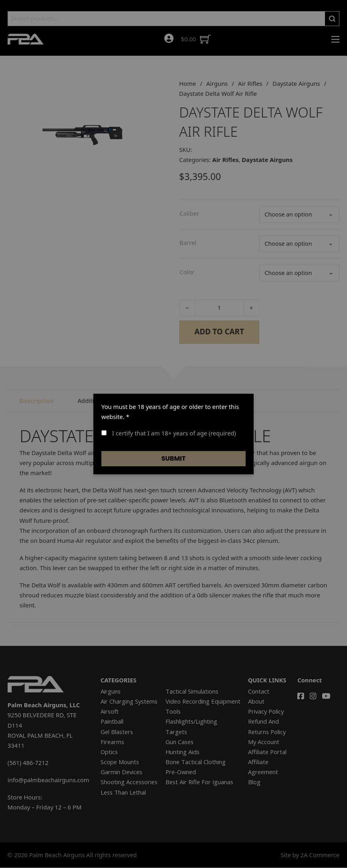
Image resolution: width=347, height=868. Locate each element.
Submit (174, 458)
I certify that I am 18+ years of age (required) (169, 433)
